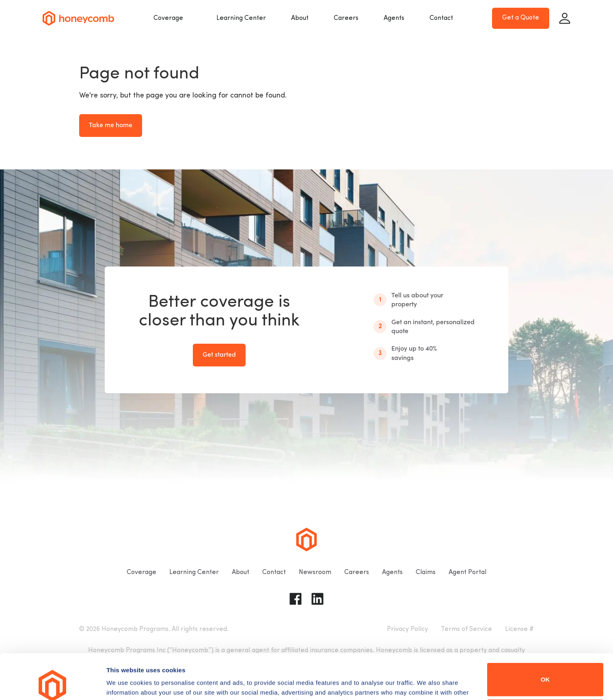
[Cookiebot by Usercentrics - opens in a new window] (53, 684)
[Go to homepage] (78, 18)
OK (545, 637)
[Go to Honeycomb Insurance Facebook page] (296, 599)
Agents (394, 18)
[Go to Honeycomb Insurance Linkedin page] (317, 599)
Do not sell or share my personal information (545, 673)
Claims (426, 572)
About (300, 18)
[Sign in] (565, 18)
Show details (125, 682)
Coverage (168, 18)
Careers (346, 18)
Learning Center (241, 18)
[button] (172, 18)
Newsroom (315, 572)
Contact (441, 18)
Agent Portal (467, 572)
